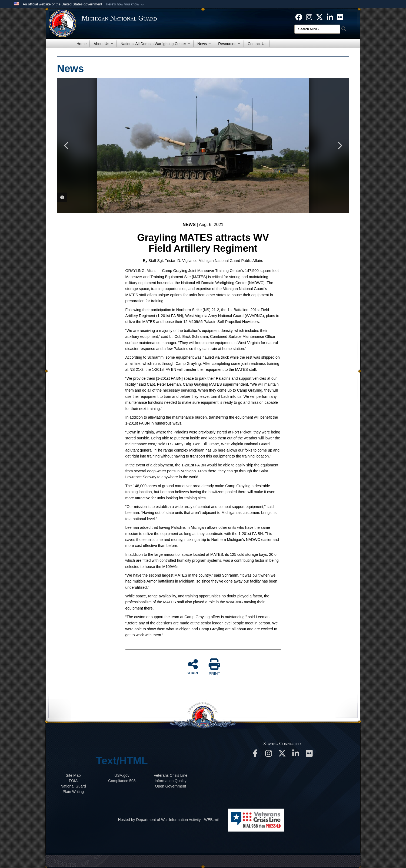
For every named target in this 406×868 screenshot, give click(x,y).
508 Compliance (122, 781)
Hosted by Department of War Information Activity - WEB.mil (168, 820)
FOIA (73, 781)
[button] (125, 4)
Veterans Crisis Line (171, 775)
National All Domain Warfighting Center (155, 44)
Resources (229, 44)
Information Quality (171, 781)
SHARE (193, 667)
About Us (104, 44)
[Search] (317, 29)
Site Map (73, 775)
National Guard (73, 786)
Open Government (170, 786)
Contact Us (257, 44)
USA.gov (122, 775)
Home (81, 44)
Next (340, 146)
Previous (66, 146)
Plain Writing (73, 792)
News (204, 44)
